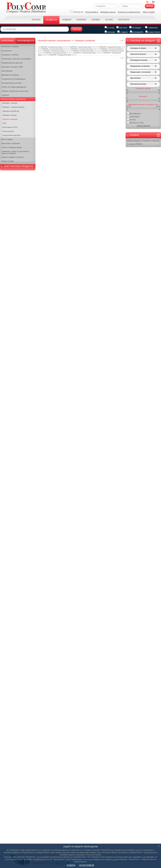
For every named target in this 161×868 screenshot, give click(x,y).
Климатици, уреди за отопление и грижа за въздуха (15, 152)
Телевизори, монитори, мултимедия (16, 59)
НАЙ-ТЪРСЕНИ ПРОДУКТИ (19, 166)
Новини (67, 20)
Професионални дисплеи (12, 63)
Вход (150, 6)
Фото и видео (7, 139)
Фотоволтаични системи (12, 83)
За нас (109, 20)
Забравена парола (108, 12)
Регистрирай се (92, 12)
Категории (8, 41)
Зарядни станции (9, 115)
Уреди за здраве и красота (12, 157)
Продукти (51, 20)
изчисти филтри (143, 126)
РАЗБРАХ (71, 865)
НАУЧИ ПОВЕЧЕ (87, 865)
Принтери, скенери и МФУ (12, 67)
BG (147, 2)
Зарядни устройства (11, 111)
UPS (4, 123)
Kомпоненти (7, 51)
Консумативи (7, 71)
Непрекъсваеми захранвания (14, 99)
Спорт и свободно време (12, 147)
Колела (131, 119)
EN (153, 2)
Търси (76, 29)
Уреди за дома (8, 161)
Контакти (124, 20)
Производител (26, 41)
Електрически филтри (11, 135)
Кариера (81, 20)
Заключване (133, 116)
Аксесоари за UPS (10, 127)
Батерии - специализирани (13, 107)
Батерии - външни (10, 103)
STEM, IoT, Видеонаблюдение (14, 87)
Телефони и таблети (10, 55)
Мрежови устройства (10, 75)
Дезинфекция (134, 113)
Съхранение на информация (13, 79)
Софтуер (5, 95)
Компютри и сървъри (10, 46)
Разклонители (8, 131)
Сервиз (96, 20)
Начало (36, 20)
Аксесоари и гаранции (11, 143)
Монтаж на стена (135, 122)
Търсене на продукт (142, 41)
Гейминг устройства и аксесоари (15, 91)
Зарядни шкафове (10, 119)
